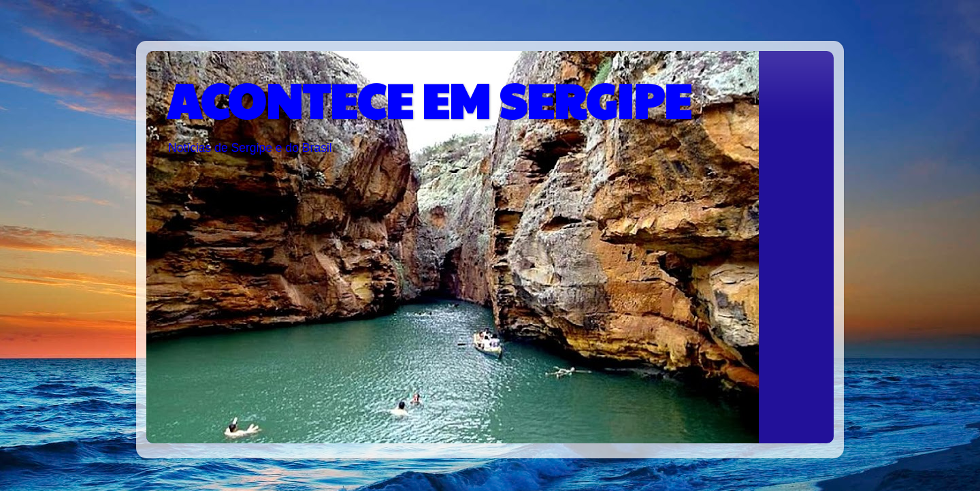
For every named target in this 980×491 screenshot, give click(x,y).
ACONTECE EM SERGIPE (429, 99)
